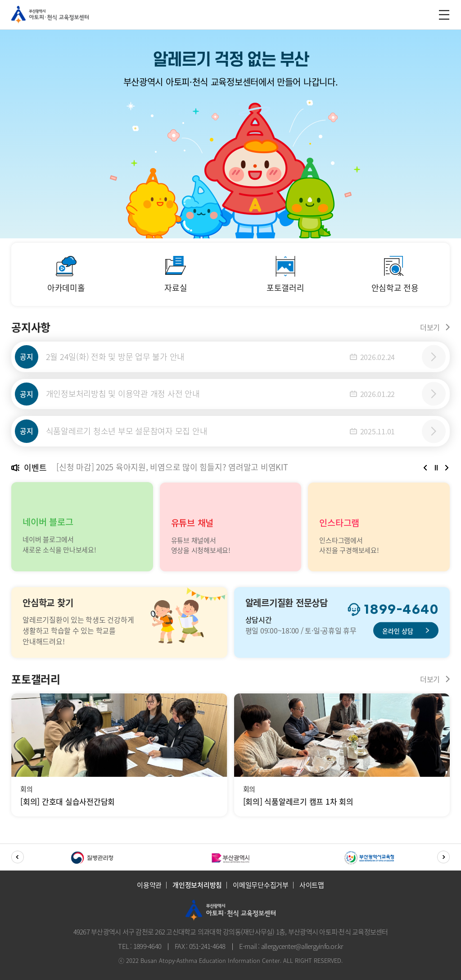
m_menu (443, 15)
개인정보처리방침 (197, 887)
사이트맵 (312, 887)
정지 (436, 470)
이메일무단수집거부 (261, 887)
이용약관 (149, 887)
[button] (425, 469)
